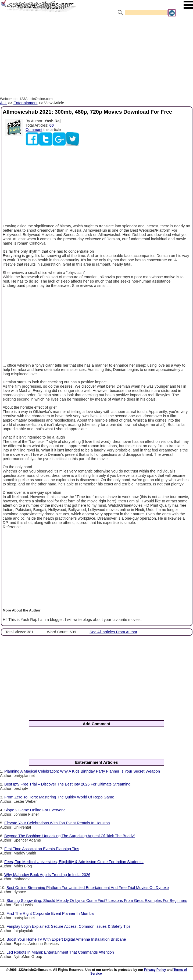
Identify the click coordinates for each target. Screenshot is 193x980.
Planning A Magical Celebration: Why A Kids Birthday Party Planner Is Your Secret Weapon (82, 771)
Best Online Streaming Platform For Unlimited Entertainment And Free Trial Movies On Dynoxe (88, 888)
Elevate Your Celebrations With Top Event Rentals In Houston (57, 823)
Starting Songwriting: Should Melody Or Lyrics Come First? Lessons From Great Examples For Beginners (97, 901)
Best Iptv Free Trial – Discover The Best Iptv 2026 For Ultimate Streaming (67, 784)
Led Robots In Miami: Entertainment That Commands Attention (60, 952)
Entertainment (26, 103)
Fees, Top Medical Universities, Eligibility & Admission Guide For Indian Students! (74, 862)
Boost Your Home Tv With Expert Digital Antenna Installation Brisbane (66, 939)
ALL (3, 103)
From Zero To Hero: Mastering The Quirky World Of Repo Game (59, 797)
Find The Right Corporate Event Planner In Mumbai (51, 913)
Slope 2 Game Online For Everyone (35, 810)
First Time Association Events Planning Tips (42, 849)
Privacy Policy (155, 970)
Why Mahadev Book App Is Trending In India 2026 (47, 875)
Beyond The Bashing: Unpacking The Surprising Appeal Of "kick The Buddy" (70, 836)
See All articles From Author (113, 632)
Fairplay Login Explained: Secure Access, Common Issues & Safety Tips (69, 926)
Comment (34, 130)
